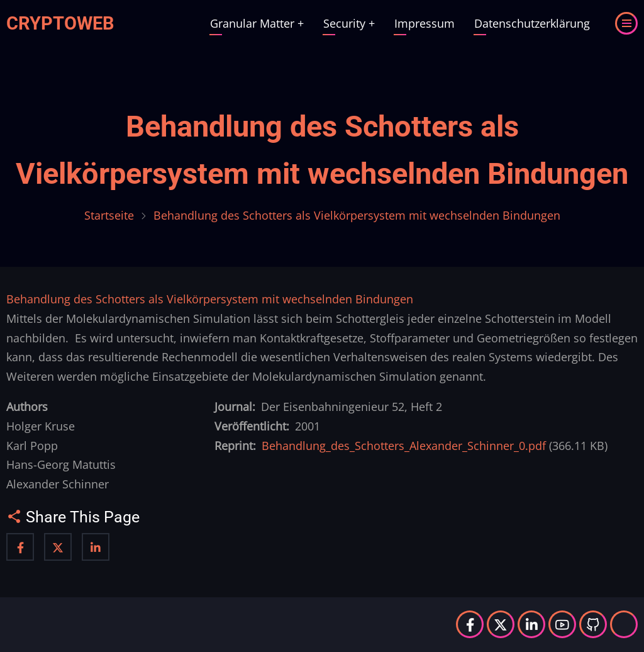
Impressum (425, 23)
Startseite (109, 215)
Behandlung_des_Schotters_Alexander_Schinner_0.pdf (404, 446)
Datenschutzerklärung (532, 23)
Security (349, 23)
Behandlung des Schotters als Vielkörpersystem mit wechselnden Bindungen (210, 299)
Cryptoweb (60, 23)
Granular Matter (257, 23)
